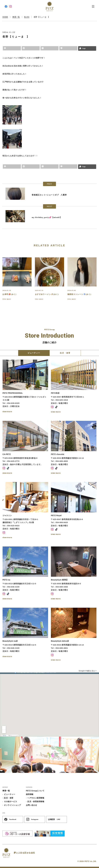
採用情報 (30, 794)
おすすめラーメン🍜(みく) (47, 294)
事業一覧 (6, 791)
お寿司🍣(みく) (9, 294)
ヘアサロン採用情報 (36, 798)
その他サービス (11, 802)
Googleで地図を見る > (88, 671)
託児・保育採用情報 (36, 802)
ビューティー (10, 794)
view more (7, 299)
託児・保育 (9, 798)
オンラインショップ (12, 805)
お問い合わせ (32, 805)
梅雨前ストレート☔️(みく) (79, 294)
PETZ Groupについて (35, 791)
